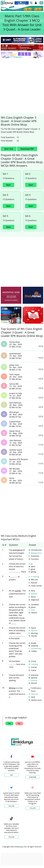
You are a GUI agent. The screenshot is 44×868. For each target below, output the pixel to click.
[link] (31, 3)
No (19, 723)
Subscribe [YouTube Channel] (33, 777)
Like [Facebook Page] (11, 775)
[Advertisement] (22, 83)
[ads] (11, 295)
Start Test (9, 149)
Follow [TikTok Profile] (11, 837)
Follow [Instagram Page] (33, 808)
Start (8, 185)
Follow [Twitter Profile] (11, 806)
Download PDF (27, 149)
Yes (9, 723)
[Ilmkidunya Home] (7, 3)
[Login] (36, 3)
